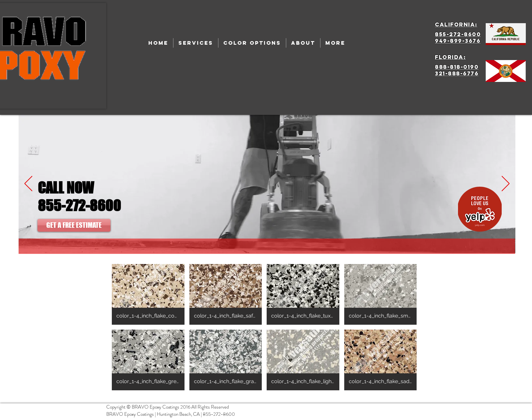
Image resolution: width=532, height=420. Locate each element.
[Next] (506, 184)
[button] (148, 294)
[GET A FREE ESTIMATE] (74, 225)
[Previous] (28, 184)
